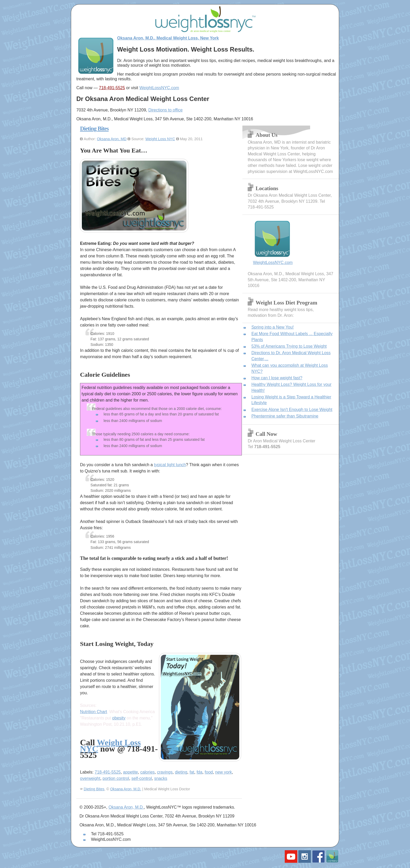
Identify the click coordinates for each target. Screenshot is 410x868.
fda (200, 772)
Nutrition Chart (93, 712)
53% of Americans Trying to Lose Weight (289, 346)
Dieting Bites (94, 129)
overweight (90, 778)
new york (224, 772)
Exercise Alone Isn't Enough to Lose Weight (292, 410)
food (209, 772)
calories (147, 772)
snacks (161, 778)
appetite (131, 772)
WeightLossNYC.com (159, 88)
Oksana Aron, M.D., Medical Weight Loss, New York (168, 38)
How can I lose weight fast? (277, 378)
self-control (142, 778)
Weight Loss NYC (160, 139)
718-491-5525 (112, 88)
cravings (165, 772)
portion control (116, 778)
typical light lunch (170, 465)
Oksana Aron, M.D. (126, 789)
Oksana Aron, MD (112, 139)
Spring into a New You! (272, 327)
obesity (119, 718)
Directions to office (165, 110)
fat (192, 772)
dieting (181, 772)
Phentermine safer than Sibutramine (285, 416)
